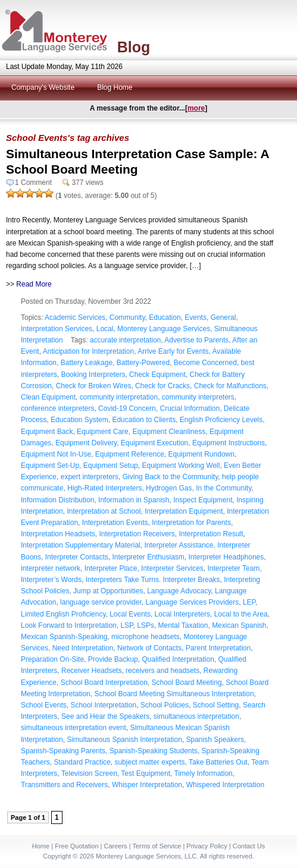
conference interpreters (57, 408)
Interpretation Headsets (58, 534)
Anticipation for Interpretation (88, 351)
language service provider (101, 602)
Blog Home (115, 87)
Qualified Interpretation (178, 659)
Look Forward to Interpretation (69, 625)
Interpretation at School (104, 511)
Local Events (130, 614)
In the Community (223, 488)
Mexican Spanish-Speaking (64, 637)
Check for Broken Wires (94, 386)
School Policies (165, 705)
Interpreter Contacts (77, 557)
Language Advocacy (179, 591)
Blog (134, 47)
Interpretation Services (57, 329)
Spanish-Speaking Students (154, 751)
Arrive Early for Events (173, 351)
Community (127, 317)
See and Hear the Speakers (105, 716)
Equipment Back (47, 432)
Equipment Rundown (201, 454)
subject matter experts (149, 762)
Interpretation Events (115, 523)
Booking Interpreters (93, 375)
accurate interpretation (125, 340)
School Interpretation (103, 705)
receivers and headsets (162, 671)
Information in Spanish (134, 500)
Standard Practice (82, 762)
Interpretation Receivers (137, 534)
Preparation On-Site (52, 659)
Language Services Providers (192, 602)
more (196, 108)
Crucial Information (190, 408)
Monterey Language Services (164, 329)
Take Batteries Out (218, 762)
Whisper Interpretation (147, 785)
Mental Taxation (183, 625)
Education (165, 317)
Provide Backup (113, 659)
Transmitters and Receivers (64, 785)
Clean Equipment (48, 397)
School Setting (216, 705)
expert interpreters (90, 477)
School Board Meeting (186, 683)
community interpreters (198, 397)
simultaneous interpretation (196, 716)
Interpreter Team (234, 568)
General (223, 317)
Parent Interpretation (218, 648)
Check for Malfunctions (230, 386)
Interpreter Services (172, 568)
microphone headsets (146, 637)
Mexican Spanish (239, 625)
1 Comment (33, 183)
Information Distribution (57, 500)
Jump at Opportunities (108, 591)
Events (196, 317)
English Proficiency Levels (221, 420)
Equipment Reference (130, 454)
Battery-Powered (143, 363)
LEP (249, 602)
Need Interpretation (83, 648)
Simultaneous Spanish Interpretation (124, 740)
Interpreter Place (111, 568)
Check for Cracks (162, 386)
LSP (126, 625)
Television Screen (89, 773)
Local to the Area (241, 614)
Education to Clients (144, 420)
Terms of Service (157, 846)
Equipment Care (103, 432)
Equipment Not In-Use (56, 454)
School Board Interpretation (104, 683)
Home (41, 846)
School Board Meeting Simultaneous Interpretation (174, 694)
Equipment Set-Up (50, 466)
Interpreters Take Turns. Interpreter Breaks (153, 580)
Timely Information (204, 773)
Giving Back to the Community (171, 477)
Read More (34, 284)
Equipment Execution (154, 443)
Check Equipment (157, 375)
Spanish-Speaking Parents (63, 751)
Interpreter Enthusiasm (148, 557)
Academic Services (75, 317)
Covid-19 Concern (127, 408)
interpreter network (51, 568)
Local (105, 329)
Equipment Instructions (229, 443)
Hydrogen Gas (169, 488)
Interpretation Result (211, 534)
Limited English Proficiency (63, 614)
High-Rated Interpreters (104, 488)
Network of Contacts (149, 648)
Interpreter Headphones (226, 557)
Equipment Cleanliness (169, 432)
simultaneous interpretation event (74, 728)
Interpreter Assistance (179, 545)
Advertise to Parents (196, 340)
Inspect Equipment (203, 500)
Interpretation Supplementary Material (81, 545)
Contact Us (249, 846)
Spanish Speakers (215, 740)
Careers (116, 846)
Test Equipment (146, 773)
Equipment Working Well (181, 466)
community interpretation (119, 397)
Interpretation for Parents (191, 523)
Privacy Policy (207, 846)
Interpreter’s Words (51, 580)
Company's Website (43, 87)
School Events (44, 705)
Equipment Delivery (86, 443)
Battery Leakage (87, 363)
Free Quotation (76, 846)
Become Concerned (205, 363)
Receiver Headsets (91, 671)
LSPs (146, 625)
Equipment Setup (111, 466)
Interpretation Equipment (184, 511)
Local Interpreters (182, 614)
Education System (79, 420)
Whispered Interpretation (225, 785)
